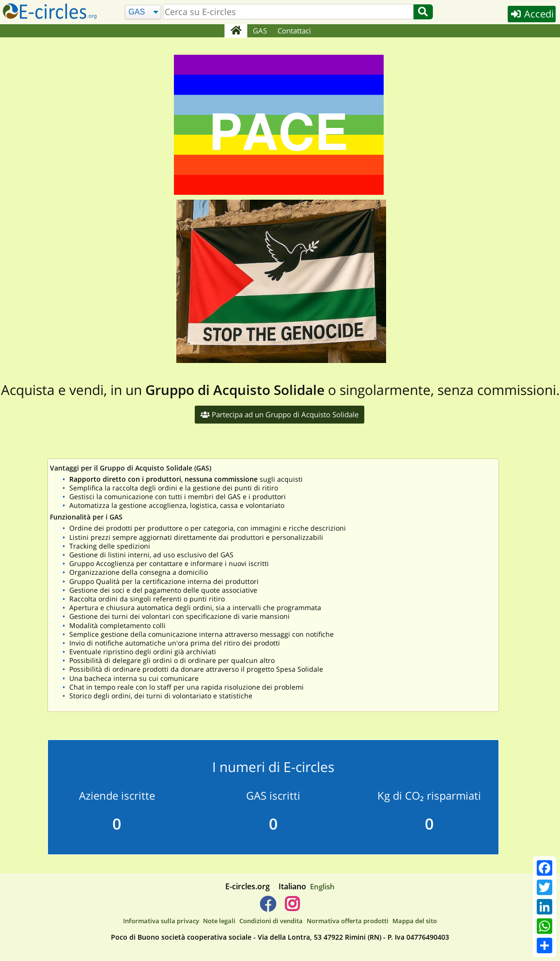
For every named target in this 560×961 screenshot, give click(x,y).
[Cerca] (143, 12)
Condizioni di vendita (271, 921)
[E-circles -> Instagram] (292, 908)
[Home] (236, 31)
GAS (260, 31)
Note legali (219, 921)
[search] (288, 12)
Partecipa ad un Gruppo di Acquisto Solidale (280, 414)
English (322, 886)
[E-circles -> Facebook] (268, 908)
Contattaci (294, 31)
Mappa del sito (415, 921)
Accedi (532, 14)
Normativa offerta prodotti (348, 921)
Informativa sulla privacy (161, 921)
